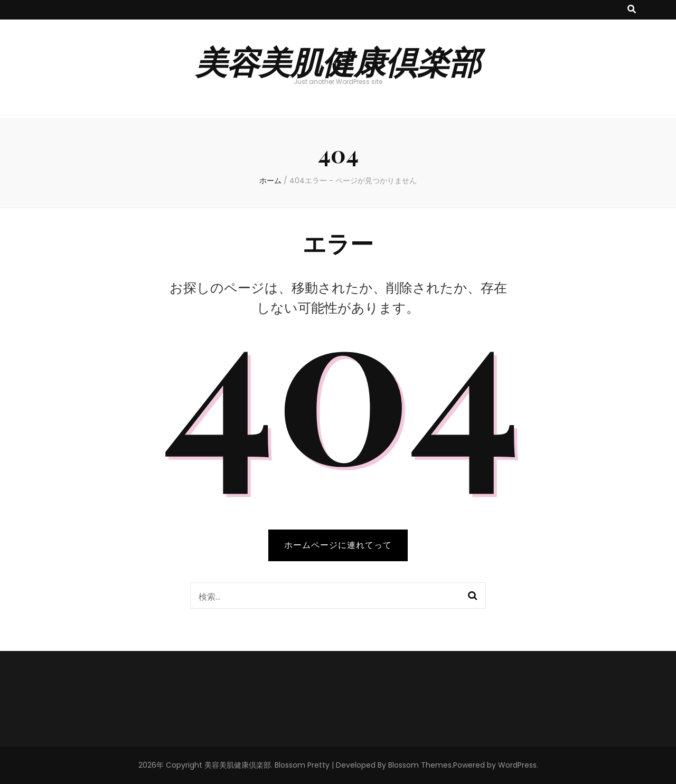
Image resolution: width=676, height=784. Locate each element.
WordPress (517, 765)
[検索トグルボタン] (632, 10)
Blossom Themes (420, 765)
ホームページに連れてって (338, 545)
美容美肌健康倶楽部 (338, 61)
